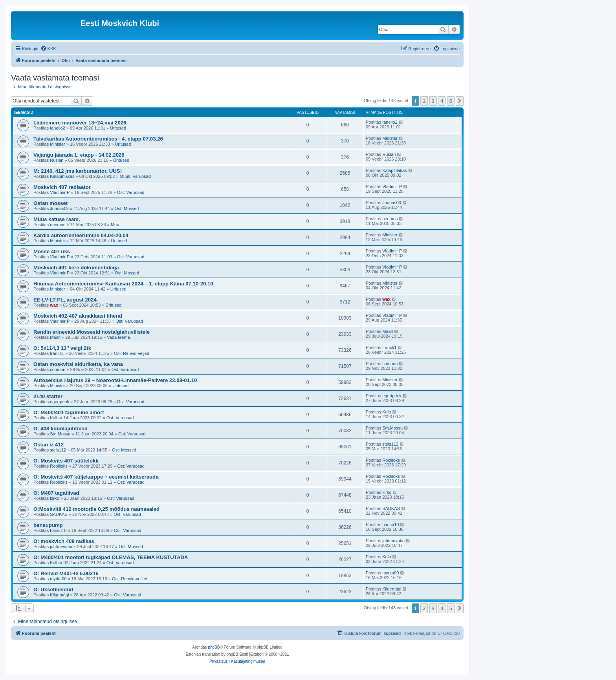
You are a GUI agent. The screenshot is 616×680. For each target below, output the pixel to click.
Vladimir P (60, 192)
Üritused (118, 128)
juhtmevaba (61, 547)
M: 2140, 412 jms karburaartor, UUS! (78, 171)
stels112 (58, 450)
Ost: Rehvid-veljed (132, 353)
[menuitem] (48, 49)
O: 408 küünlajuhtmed (60, 429)
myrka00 (58, 579)
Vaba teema (118, 337)
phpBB (214, 647)
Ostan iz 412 (49, 445)
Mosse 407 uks (52, 251)
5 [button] (451, 101)
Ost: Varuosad (131, 192)
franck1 (57, 353)
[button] (460, 101)
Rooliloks (59, 466)
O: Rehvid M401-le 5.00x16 (66, 573)
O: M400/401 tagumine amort (69, 412)
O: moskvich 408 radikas (64, 541)
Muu (115, 225)
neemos (58, 225)
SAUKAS (59, 514)
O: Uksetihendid (53, 590)
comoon (58, 369)
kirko (54, 498)
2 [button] (424, 101)
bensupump (48, 525)
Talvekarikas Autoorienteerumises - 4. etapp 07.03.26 (98, 139)
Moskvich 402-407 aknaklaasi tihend (78, 316)
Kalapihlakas (62, 176)
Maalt (55, 337)
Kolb (54, 418)
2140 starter (48, 396)
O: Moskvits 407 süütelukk (66, 461)
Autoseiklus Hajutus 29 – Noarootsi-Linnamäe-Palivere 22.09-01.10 (115, 380)
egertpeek (60, 402)
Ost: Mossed (127, 208)
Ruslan (57, 160)
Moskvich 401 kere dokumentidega (76, 268)
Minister (58, 144)
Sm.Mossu (60, 434)
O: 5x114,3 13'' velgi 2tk (62, 348)
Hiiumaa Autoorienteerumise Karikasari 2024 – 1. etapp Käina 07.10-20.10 (123, 284)
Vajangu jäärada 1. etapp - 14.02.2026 (79, 155)
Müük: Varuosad (135, 176)
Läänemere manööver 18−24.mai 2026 (80, 123)
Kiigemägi (59, 595)
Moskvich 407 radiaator (62, 187)
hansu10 (58, 530)
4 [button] (442, 101)
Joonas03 (59, 208)
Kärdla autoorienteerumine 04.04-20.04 (81, 235)
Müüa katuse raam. (57, 219)
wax (54, 305)
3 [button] (433, 101)
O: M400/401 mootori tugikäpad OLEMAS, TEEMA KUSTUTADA (111, 557)
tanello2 (58, 128)
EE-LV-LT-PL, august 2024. (66, 300)
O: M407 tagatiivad (56, 493)
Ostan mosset (50, 203)
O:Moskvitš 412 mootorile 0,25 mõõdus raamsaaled (96, 509)
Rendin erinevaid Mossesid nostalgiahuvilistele (92, 332)
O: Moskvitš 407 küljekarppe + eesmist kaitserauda (96, 477)
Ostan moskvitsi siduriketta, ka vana (78, 364)
